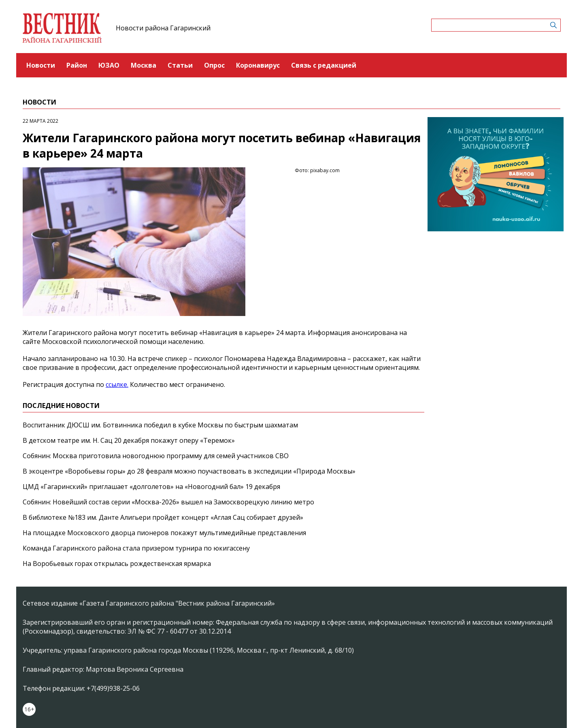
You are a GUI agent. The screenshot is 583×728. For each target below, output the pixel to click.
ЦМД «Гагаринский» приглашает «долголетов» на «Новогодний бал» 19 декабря (151, 487)
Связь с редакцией (324, 65)
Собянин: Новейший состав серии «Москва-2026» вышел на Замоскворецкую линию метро (168, 502)
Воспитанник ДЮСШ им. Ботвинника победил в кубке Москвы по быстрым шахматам (160, 425)
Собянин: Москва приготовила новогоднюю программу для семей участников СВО (156, 456)
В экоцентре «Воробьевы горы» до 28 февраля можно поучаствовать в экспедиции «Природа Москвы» (189, 471)
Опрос (214, 65)
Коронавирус (258, 65)
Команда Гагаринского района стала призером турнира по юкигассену (136, 548)
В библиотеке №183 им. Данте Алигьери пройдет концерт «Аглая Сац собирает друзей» (163, 517)
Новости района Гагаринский (163, 28)
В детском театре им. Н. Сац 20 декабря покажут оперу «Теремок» (129, 440)
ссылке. (117, 384)
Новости (41, 65)
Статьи (180, 65)
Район (77, 65)
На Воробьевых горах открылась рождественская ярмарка (117, 564)
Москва (144, 65)
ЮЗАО (109, 65)
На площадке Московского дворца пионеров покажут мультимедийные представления (164, 533)
